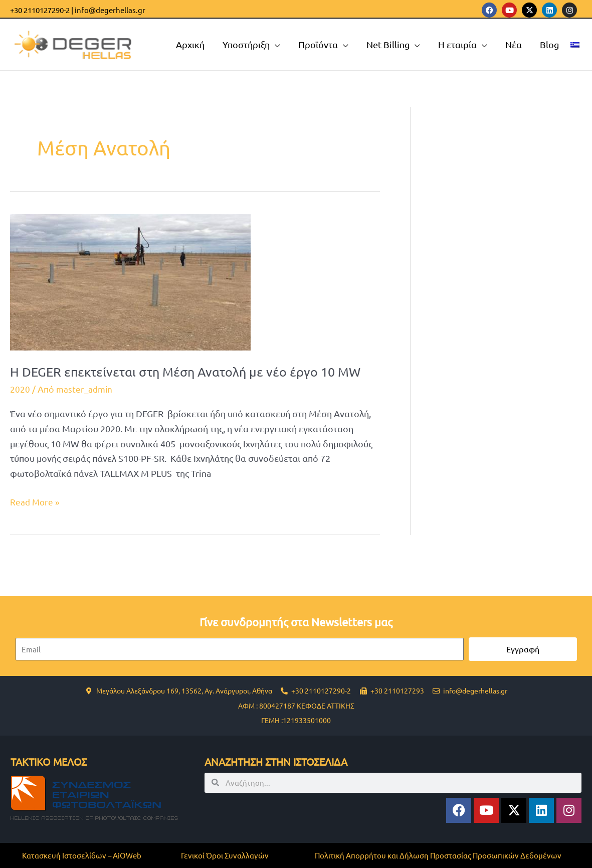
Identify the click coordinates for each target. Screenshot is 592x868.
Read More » (36, 501)
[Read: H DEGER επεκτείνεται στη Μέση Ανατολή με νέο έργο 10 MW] (130, 281)
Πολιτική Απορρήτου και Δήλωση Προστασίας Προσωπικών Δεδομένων (438, 855)
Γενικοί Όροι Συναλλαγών (225, 855)
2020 (20, 389)
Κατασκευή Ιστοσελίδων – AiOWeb (82, 855)
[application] (275, 45)
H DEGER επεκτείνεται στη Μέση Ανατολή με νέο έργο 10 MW (190, 372)
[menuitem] (575, 45)
